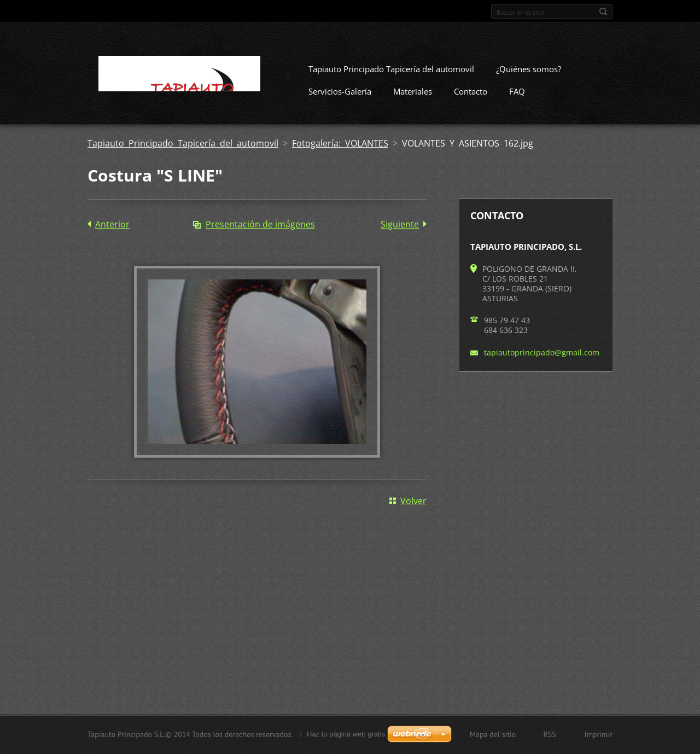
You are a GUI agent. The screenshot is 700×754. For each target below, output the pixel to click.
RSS (549, 734)
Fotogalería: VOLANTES (340, 143)
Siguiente (400, 224)
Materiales (413, 91)
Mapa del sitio (493, 734)
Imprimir (599, 734)
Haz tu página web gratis (346, 734)
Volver (413, 501)
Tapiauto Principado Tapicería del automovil (391, 69)
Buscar (603, 11)
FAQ (517, 91)
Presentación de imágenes (260, 224)
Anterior (112, 224)
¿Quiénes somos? (529, 69)
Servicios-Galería (340, 91)
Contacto (471, 91)
